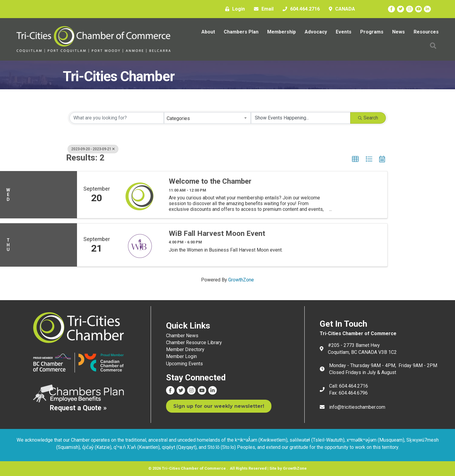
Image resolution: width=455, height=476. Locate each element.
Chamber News (182, 336)
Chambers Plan (241, 32)
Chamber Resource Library (194, 343)
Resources (426, 32)
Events (344, 32)
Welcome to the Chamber (210, 181)
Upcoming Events (184, 364)
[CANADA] (340, 9)
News (399, 32)
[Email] (262, 9)
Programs (372, 32)
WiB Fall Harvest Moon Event (217, 233)
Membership (282, 32)
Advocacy (316, 32)
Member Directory (185, 349)
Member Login (181, 356)
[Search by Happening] (301, 118)
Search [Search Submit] (368, 118)
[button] (355, 159)
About (208, 32)
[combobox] (207, 118)
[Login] (234, 9)
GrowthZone (241, 280)
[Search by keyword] (117, 118)
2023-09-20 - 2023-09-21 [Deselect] (93, 149)
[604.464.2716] (300, 9)
